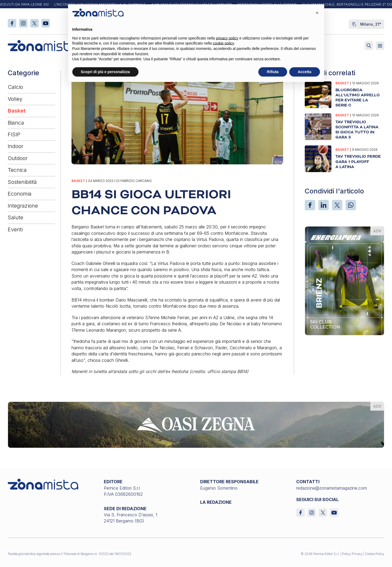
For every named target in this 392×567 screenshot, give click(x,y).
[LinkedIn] (324, 205)
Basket (17, 111)
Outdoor (18, 158)
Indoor (15, 146)
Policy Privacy (352, 554)
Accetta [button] (305, 72)
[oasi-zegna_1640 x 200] (196, 424)
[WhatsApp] (351, 205)
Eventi (15, 229)
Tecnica (17, 170)
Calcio (15, 87)
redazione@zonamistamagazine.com (332, 488)
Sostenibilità (22, 182)
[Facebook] (310, 205)
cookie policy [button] (223, 43)
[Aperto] (380, 46)
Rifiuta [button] (273, 72)
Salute (15, 217)
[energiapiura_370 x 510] (345, 280)
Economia (20, 194)
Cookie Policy (375, 554)
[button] (317, 13)
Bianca (16, 123)
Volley (15, 99)
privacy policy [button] (227, 38)
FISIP (14, 134)
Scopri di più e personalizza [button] (105, 72)
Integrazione (23, 206)
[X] (337, 205)
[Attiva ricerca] (369, 46)
